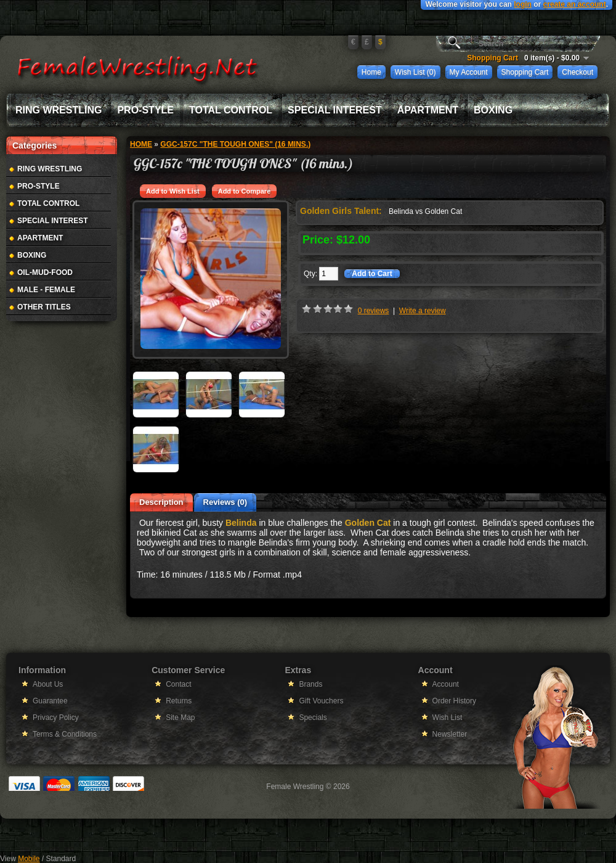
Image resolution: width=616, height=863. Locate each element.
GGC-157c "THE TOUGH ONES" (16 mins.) (235, 144)
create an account (575, 4)
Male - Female (46, 290)
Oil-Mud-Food (45, 272)
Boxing (493, 110)
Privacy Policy (56, 718)
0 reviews (374, 311)
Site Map (180, 718)
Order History (454, 701)
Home (371, 72)
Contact (178, 684)
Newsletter (450, 734)
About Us (48, 684)
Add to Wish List (173, 191)
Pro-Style (145, 110)
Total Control (231, 110)
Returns (179, 701)
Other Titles (44, 307)
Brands (310, 684)
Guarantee (50, 701)
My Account (469, 72)
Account (446, 684)
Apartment (428, 110)
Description (161, 502)
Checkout (577, 72)
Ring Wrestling (59, 110)
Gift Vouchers (321, 701)
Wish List (448, 718)
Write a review (423, 311)
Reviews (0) (225, 502)
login (523, 4)
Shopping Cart (525, 72)
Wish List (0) (415, 72)
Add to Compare (245, 191)
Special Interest (335, 110)
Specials (313, 718)
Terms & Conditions (65, 734)
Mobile (29, 859)
